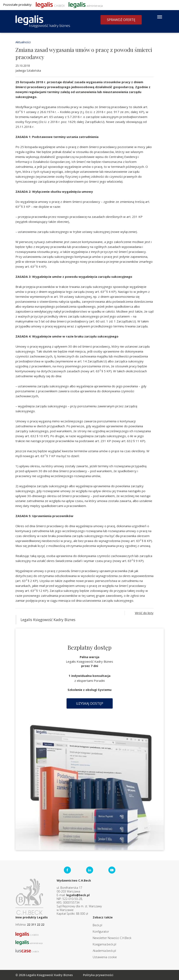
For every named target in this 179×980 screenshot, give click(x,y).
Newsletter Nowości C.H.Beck (112, 938)
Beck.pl (97, 925)
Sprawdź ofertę (121, 20)
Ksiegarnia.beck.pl (104, 944)
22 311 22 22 (36, 925)
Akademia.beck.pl (104, 951)
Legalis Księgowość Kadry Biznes (48, 620)
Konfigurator (101, 932)
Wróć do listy (144, 613)
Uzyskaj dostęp (90, 703)
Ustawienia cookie (105, 957)
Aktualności (23, 42)
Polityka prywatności (98, 975)
